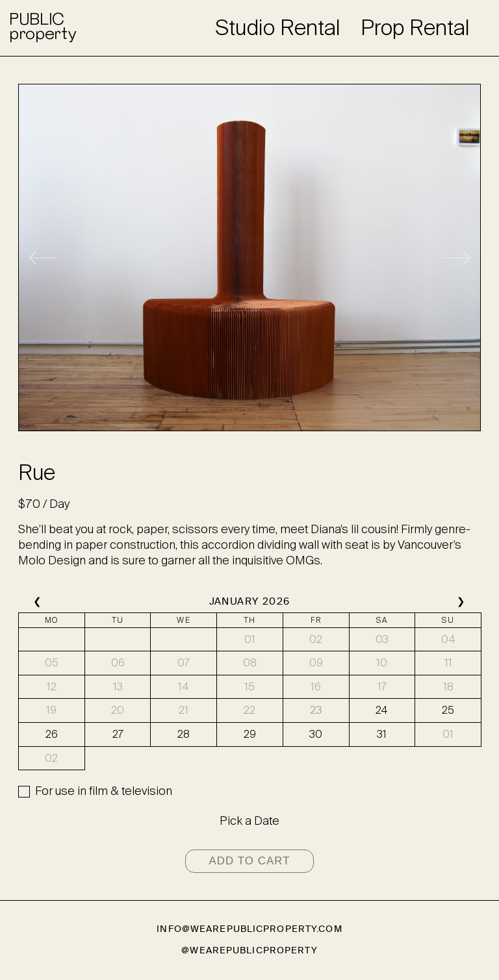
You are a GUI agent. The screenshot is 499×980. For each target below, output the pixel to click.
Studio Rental (278, 28)
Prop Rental (415, 28)
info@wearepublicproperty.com (249, 929)
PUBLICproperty (42, 28)
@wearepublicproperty (249, 950)
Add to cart (249, 861)
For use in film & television (104, 791)
